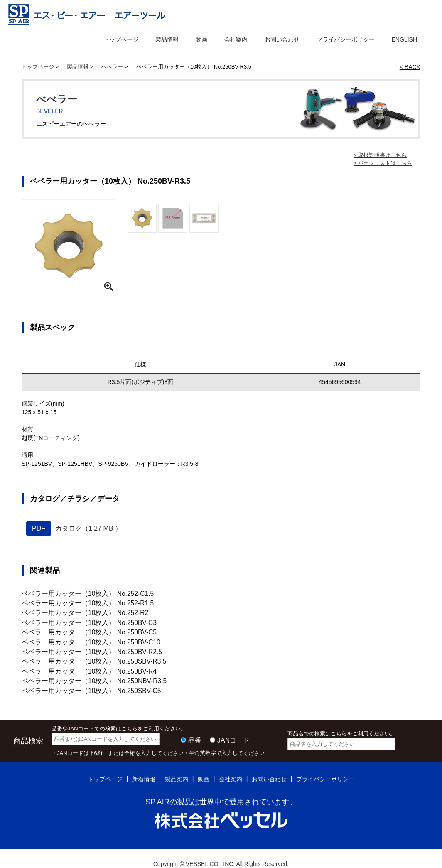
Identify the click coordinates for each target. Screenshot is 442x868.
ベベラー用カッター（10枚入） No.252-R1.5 (80, 602)
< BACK (410, 67)
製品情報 (167, 39)
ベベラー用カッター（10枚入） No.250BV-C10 (83, 637)
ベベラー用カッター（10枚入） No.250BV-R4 (81, 663)
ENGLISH (404, 39)
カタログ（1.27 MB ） (74, 529)
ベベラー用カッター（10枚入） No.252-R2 (77, 610)
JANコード (233, 729)
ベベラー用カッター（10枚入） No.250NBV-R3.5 (86, 671)
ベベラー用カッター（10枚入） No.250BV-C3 (81, 619)
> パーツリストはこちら (383, 163)
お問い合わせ (282, 39)
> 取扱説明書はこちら (380, 155)
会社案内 (236, 39)
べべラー (112, 67)
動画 (201, 39)
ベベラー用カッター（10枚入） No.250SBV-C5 (83, 680)
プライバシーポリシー (346, 39)
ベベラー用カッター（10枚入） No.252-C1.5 (80, 593)
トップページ (121, 39)
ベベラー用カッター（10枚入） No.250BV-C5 (81, 628)
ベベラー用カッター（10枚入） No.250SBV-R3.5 (86, 654)
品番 (195, 729)
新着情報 (135, 768)
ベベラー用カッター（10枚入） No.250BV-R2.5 (84, 645)
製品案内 (172, 768)
